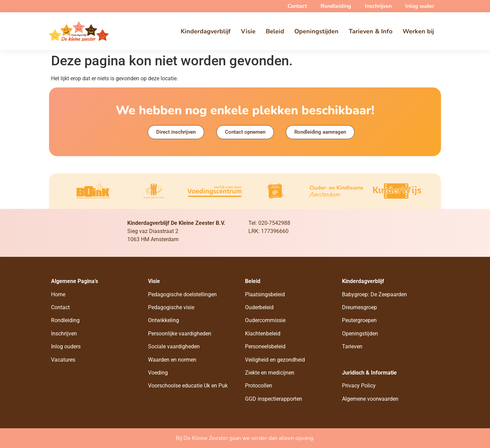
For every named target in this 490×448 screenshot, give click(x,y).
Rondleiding (65, 320)
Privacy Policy (359, 386)
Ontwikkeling (164, 320)
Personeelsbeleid (265, 346)
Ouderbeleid (259, 307)
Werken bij (418, 31)
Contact (60, 307)
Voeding (158, 373)
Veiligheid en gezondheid (275, 360)
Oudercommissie (265, 320)
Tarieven (352, 346)
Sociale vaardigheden (174, 346)
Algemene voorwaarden (370, 399)
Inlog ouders (66, 346)
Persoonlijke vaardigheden (180, 334)
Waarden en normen (172, 360)
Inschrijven (64, 334)
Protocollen (259, 386)
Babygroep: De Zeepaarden (374, 294)
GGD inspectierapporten (274, 399)
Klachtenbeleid (263, 334)
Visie (248, 31)
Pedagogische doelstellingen (182, 294)
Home (58, 294)
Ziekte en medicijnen (270, 373)
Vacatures (63, 360)
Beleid (275, 31)
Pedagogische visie (171, 307)
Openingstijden (316, 31)
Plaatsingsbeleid (265, 294)
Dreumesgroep (360, 307)
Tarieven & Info (371, 31)
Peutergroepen (359, 320)
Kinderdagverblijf (206, 31)
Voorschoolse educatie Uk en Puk (188, 386)
